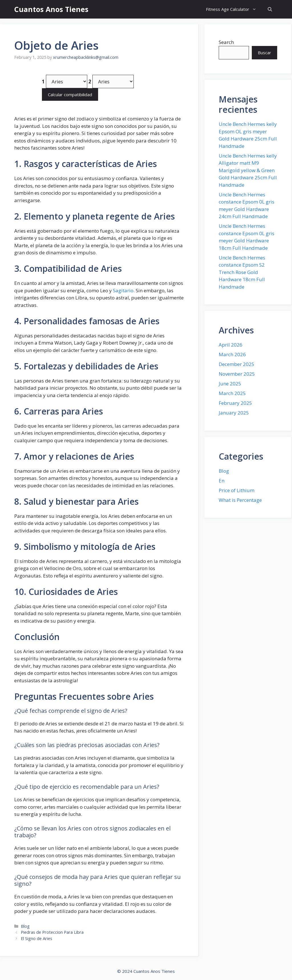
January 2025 (234, 413)
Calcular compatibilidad (70, 94)
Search (226, 42)
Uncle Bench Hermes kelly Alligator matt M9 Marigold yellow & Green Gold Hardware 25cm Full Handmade (248, 170)
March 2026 (232, 354)
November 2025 (237, 374)
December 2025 (237, 364)
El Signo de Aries (36, 938)
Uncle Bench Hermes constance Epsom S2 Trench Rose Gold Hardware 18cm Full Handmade (242, 272)
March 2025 (232, 393)
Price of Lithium (237, 490)
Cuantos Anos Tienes (51, 9)
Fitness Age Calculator (234, 9)
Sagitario (123, 290)
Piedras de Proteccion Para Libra (52, 932)
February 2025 (235, 403)
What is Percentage (240, 500)
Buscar (264, 53)
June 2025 (230, 384)
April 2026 (231, 345)
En (222, 481)
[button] (270, 9)
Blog (25, 926)
